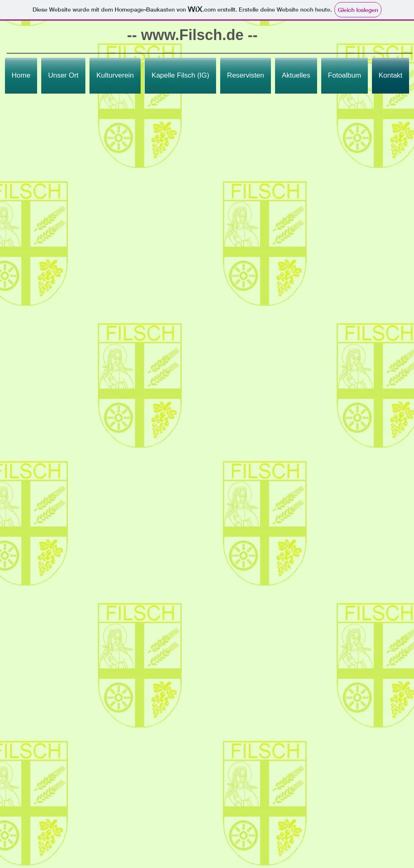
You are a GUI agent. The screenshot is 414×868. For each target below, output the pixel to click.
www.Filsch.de (192, 35)
